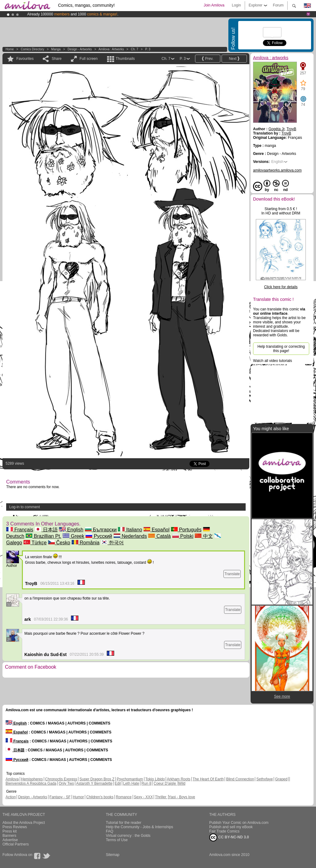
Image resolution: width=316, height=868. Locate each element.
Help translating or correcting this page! (281, 349)
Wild (182, 783)
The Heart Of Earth (208, 779)
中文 (204, 536)
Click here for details (281, 287)
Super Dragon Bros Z (97, 779)
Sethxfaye (265, 779)
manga (56, 49)
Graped (281, 779)
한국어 (112, 543)
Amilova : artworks (111, 49)
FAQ (110, 831)
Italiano (130, 530)
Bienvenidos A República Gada (31, 783)
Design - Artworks (80, 49)
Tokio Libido (155, 779)
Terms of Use (117, 840)
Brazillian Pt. (43, 536)
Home (10, 49)
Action (11, 797)
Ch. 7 (135, 49)
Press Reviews (15, 827)
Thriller (161, 797)
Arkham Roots (179, 779)
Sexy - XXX (143, 797)
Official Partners (16, 844)
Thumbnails (125, 59)
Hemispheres (32, 779)
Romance (124, 797)
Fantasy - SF (60, 797)
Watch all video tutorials (272, 361)
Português (186, 530)
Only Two (66, 783)
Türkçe (35, 543)
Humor (78, 797)
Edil (118, 783)
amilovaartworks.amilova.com (277, 170)
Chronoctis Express (61, 779)
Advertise (10, 840)
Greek (73, 536)
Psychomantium (130, 779)
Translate (232, 574)
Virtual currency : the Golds (128, 836)
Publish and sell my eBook (231, 827)
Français (20, 530)
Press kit (10, 831)
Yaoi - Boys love (182, 797)
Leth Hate (131, 783)
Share (56, 59)
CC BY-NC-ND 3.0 (229, 837)
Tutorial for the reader (124, 823)
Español (156, 530)
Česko (59, 543)
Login (236, 5)
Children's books (100, 797)
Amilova (12, 779)
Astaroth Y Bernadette (94, 783)
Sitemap (113, 855)
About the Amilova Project (24, 823)
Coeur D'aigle (165, 783)
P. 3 (148, 49)
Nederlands (130, 536)
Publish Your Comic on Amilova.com (239, 823)
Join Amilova (214, 5)
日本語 (46, 530)
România (85, 543)
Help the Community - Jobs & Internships (139, 827)
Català (159, 536)
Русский (99, 536)
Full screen (89, 59)
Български (101, 530)
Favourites (25, 59)
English (71, 530)
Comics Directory (32, 49)
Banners (9, 836)
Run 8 (146, 783)
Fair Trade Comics (224, 831)
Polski (183, 536)
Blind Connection (240, 779)
